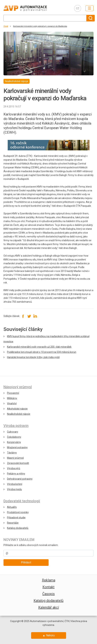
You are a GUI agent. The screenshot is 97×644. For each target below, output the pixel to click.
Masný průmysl (15, 458)
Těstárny (12, 453)
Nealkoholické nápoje (19, 414)
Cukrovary (13, 432)
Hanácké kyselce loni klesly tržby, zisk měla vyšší (33, 357)
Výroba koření (15, 484)
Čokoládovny (14, 437)
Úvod (6, 26)
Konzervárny (14, 442)
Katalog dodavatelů (18, 528)
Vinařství (12, 403)
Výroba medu (14, 489)
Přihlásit (26, 562)
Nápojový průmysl (18, 387)
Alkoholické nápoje (17, 409)
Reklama (49, 580)
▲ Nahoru (48, 635)
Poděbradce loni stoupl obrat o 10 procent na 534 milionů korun (42, 352)
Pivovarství (13, 393)
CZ (78, 8)
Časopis (48, 594)
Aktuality (12, 507)
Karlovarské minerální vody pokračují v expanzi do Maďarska (40, 26)
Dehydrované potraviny (20, 479)
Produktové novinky (18, 512)
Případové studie (16, 518)
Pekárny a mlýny (16, 474)
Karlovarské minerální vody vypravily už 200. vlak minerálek (39, 347)
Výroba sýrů (14, 468)
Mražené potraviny (17, 447)
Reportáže (13, 523)
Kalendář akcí (49, 607)
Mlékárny (12, 398)
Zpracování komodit (18, 463)
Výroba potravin (16, 426)
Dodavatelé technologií (22, 501)
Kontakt (48, 587)
